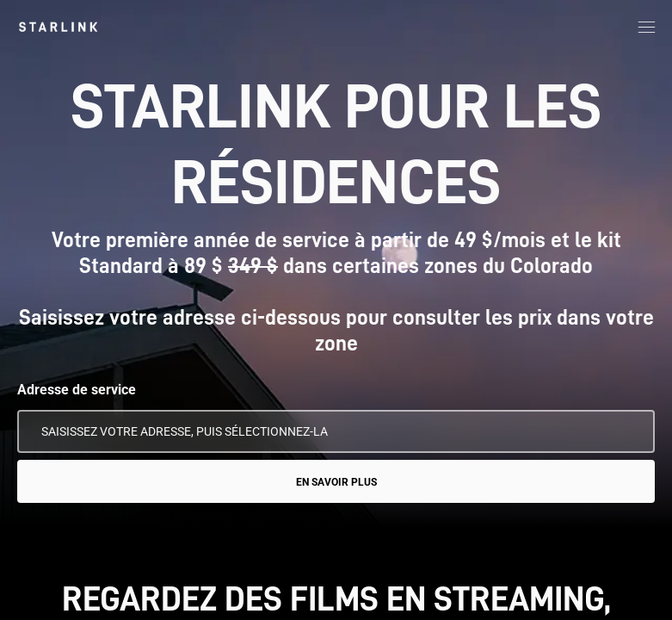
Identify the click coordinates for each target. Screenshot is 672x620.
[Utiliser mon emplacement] (630, 431)
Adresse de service (77, 390)
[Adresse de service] (336, 431)
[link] (58, 27)
